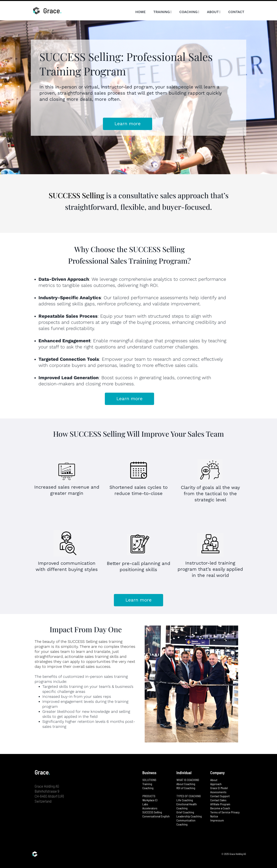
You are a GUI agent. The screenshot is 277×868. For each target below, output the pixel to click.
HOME (140, 12)
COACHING (189, 12)
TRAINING (162, 12)
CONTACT (236, 12)
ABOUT (214, 12)
